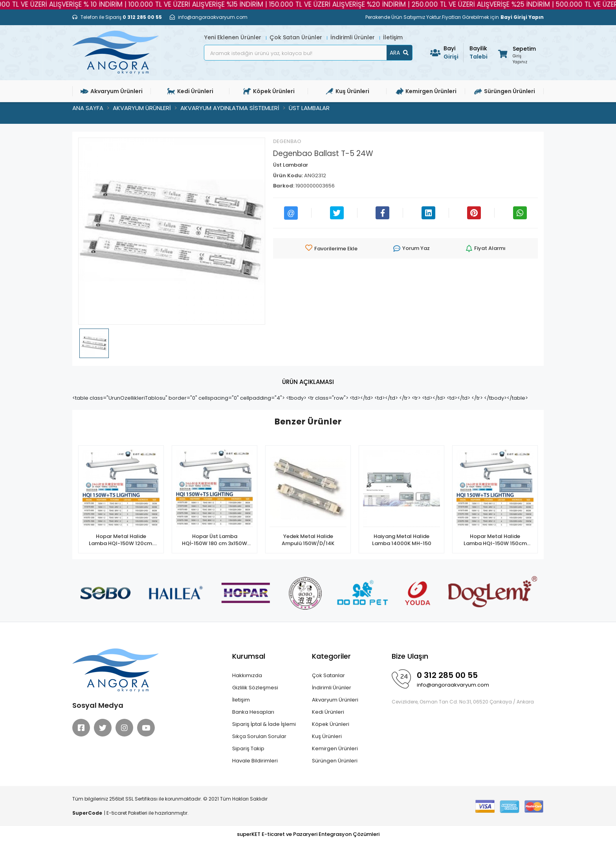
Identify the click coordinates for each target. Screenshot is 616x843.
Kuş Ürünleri (327, 736)
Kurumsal (249, 656)
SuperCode (87, 813)
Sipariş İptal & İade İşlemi (264, 724)
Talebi (479, 52)
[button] (516, 54)
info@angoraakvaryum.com (453, 685)
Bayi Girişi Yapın (522, 17)
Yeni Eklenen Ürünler (234, 37)
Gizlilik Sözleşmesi (255, 688)
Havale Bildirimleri (255, 761)
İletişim (393, 37)
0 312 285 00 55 (447, 675)
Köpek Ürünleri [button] (269, 91)
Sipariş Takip (248, 748)
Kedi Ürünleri (328, 712)
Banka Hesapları (253, 712)
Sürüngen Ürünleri (335, 761)
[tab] (308, 382)
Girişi (453, 52)
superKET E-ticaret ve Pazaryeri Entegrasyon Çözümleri (308, 834)
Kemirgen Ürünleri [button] (426, 91)
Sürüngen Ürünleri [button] (505, 91)
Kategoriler (331, 656)
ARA (399, 53)
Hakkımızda (247, 675)
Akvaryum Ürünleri (335, 700)
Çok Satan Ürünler (297, 37)
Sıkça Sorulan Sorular (259, 736)
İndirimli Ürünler (353, 37)
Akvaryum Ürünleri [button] (112, 91)
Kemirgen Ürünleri (335, 748)
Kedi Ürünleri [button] (190, 91)
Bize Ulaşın (410, 656)
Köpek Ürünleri (331, 724)
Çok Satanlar (328, 675)
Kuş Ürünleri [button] (347, 91)
